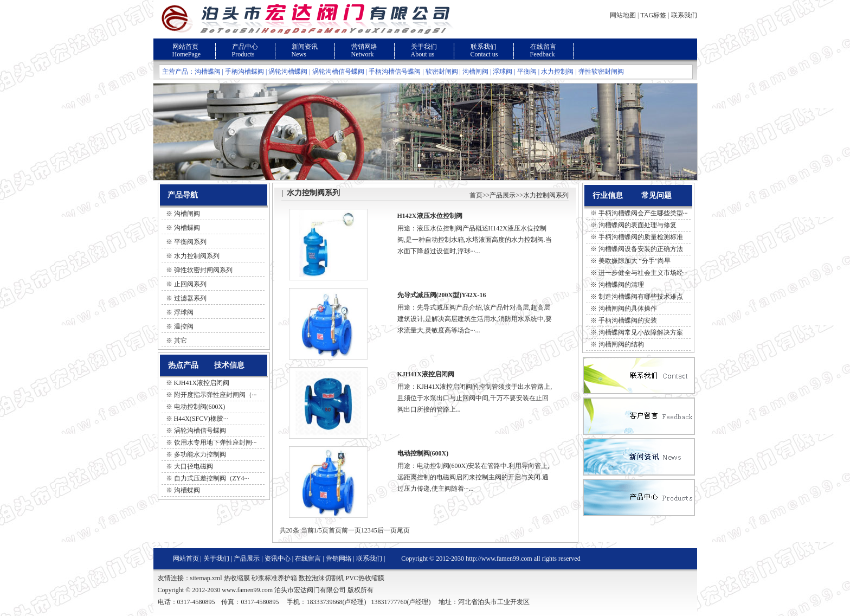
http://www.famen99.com (499, 559)
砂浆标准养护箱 (274, 578)
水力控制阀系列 (546, 195)
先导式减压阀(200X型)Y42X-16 (442, 295)
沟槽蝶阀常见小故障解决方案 (641, 332)
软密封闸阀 (442, 72)
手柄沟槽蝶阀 (244, 72)
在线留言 (543, 47)
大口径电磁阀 (194, 466)
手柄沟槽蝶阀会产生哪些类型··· (643, 213)
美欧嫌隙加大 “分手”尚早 (635, 261)
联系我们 (684, 15)
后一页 (387, 530)
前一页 (351, 530)
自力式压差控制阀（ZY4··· (212, 478)
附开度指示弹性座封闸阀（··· (215, 395)
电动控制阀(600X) (200, 407)
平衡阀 (527, 72)
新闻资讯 (305, 47)
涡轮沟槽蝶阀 (288, 72)
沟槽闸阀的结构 (621, 344)
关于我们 (424, 47)
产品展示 (503, 195)
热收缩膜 (237, 578)
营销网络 (364, 47)
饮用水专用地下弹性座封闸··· (215, 442)
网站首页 (185, 47)
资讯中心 (278, 559)
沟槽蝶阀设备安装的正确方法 (641, 249)
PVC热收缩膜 (365, 578)
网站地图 (623, 15)
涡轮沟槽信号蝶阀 (338, 72)
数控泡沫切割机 (321, 578)
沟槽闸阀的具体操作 (628, 309)
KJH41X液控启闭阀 (202, 383)
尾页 (403, 530)
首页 (476, 195)
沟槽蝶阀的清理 (621, 285)
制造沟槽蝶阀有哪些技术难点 (641, 297)
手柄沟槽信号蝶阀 (395, 72)
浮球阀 (503, 72)
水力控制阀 (557, 72)
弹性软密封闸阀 (601, 72)
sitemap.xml (206, 578)
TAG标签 (653, 15)
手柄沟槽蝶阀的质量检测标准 (641, 237)
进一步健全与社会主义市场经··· (643, 273)
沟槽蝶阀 (208, 72)
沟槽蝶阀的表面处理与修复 (637, 225)
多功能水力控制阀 (200, 454)
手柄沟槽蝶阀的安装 (628, 320)
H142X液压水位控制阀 (430, 216)
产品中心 (245, 47)
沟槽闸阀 (475, 72)
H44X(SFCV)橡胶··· (201, 419)
